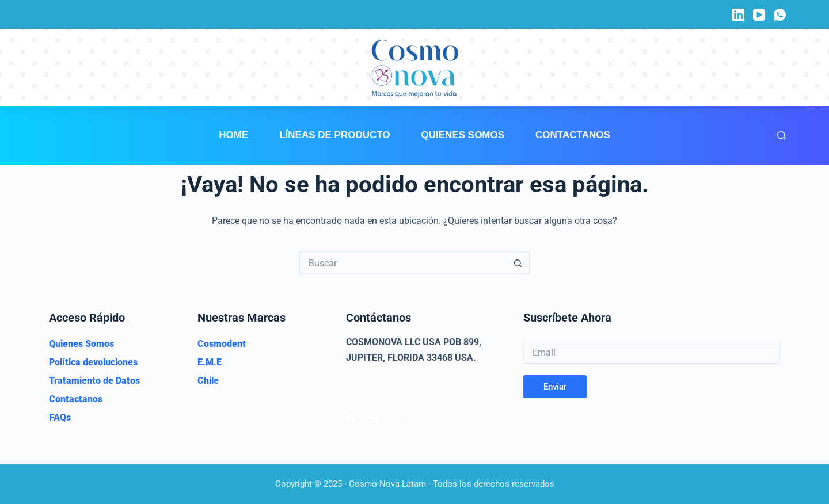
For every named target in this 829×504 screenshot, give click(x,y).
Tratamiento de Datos (94, 381)
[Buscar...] (403, 263)
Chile (208, 381)
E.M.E (210, 362)
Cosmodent (222, 344)
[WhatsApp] (780, 15)
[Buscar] (782, 135)
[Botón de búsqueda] (518, 263)
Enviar (555, 387)
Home (233, 135)
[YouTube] (759, 15)
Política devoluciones (93, 362)
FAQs (60, 417)
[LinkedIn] (738, 15)
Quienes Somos (463, 135)
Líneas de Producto (334, 135)
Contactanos (573, 135)
